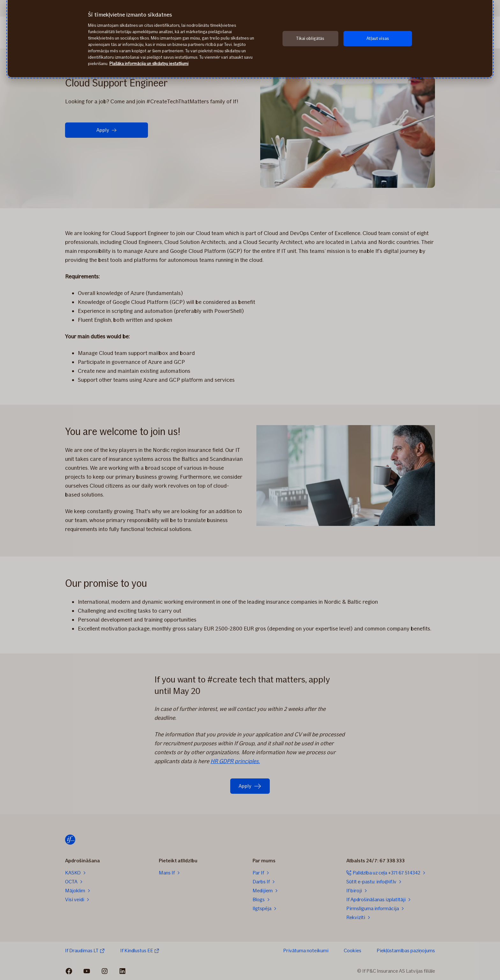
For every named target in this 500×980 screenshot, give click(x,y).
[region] (250, 39)
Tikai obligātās (310, 38)
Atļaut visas (378, 38)
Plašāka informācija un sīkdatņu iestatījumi (149, 64)
